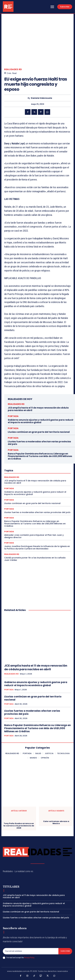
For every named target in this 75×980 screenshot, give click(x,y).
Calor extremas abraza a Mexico (56, 823)
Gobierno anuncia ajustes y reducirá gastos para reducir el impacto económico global (41, 421)
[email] (31, 951)
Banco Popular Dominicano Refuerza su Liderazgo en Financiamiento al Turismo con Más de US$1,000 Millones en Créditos (40, 456)
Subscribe (65, 951)
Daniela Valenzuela (41, 98)
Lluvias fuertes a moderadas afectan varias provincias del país (39, 443)
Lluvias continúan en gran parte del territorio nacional (39, 432)
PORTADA (13, 416)
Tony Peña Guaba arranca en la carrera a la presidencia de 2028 (19, 826)
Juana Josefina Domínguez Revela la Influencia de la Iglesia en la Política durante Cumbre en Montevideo (37, 547)
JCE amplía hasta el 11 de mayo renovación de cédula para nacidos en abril (38, 409)
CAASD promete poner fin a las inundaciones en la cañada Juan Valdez (35, 559)
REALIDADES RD (13, 69)
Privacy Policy (29, 957)
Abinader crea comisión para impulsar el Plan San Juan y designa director (34, 536)
